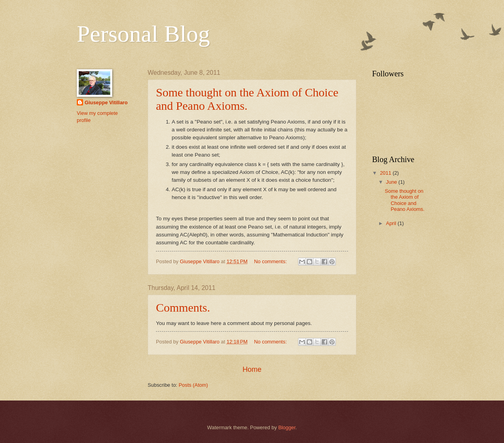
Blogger (287, 427)
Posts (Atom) (193, 385)
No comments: (271, 261)
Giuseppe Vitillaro (106, 102)
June (392, 182)
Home (252, 369)
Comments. (183, 307)
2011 (386, 173)
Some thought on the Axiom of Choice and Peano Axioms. (247, 99)
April (392, 223)
